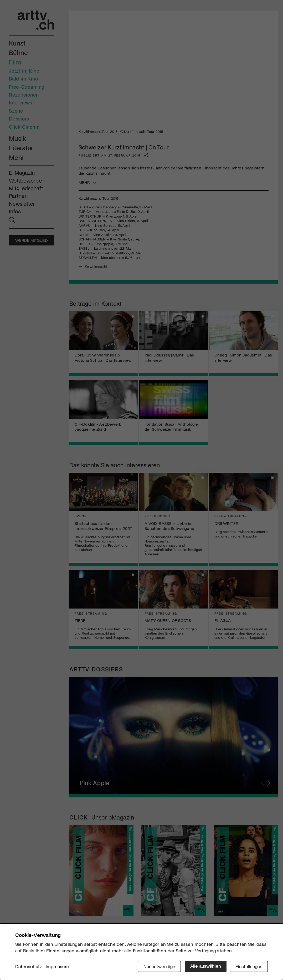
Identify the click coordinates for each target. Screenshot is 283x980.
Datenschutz (29, 967)
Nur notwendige (158, 966)
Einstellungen (248, 966)
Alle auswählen (204, 966)
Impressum (57, 967)
